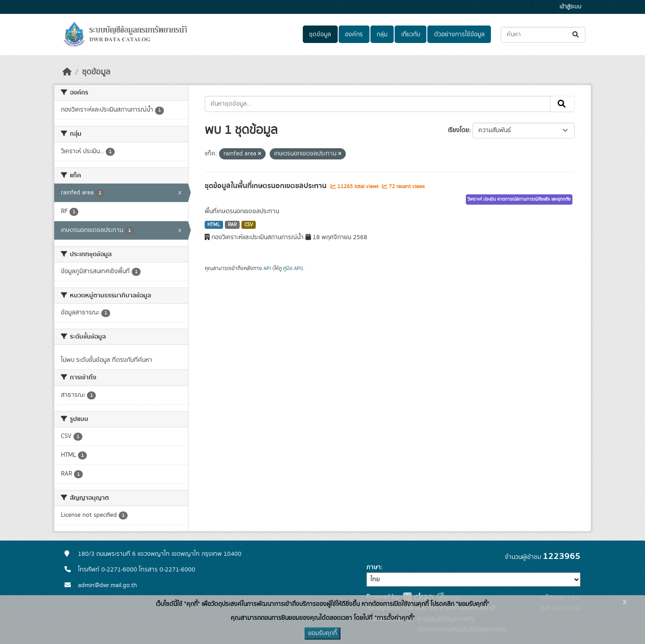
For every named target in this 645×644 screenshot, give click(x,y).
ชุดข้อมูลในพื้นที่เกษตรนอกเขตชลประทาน (267, 186)
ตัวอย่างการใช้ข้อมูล (459, 34)
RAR (232, 225)
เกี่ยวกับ (411, 34)
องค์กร (354, 34)
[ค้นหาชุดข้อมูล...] (543, 35)
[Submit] (576, 35)
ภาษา (374, 567)
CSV (249, 225)
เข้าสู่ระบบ (570, 7)
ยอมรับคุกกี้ (322, 633)
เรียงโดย (458, 130)
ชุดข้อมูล (320, 34)
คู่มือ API (292, 268)
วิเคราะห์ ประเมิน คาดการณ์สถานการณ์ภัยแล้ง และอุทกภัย (519, 199)
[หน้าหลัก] (67, 72)
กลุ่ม (382, 34)
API (267, 268)
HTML (214, 225)
